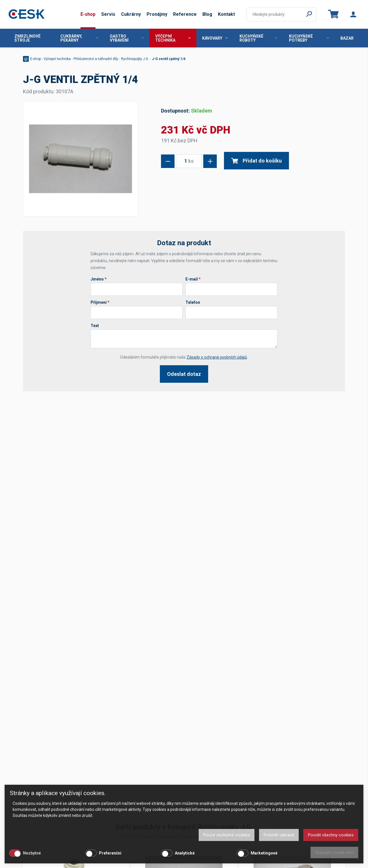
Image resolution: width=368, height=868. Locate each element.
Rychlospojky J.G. (135, 59)
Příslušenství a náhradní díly (96, 59)
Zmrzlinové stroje (27, 38)
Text (95, 326)
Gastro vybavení (127, 38)
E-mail (193, 279)
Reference (185, 14)
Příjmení (100, 302)
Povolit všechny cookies (331, 835)
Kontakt (226, 14)
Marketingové (264, 853)
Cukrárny (131, 14)
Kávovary (215, 38)
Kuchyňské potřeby (309, 38)
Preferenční (110, 853)
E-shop (88, 14)
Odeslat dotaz (184, 374)
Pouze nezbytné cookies (227, 835)
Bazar (347, 38)
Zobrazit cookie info (334, 852)
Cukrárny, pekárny (79, 38)
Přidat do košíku (256, 161)
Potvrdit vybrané (279, 835)
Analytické (185, 853)
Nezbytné (32, 853)
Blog (207, 14)
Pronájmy (157, 14)
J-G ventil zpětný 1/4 (169, 59)
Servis (108, 14)
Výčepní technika (173, 38)
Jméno (99, 279)
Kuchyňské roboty (258, 38)
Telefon (193, 302)
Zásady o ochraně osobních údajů (217, 357)
